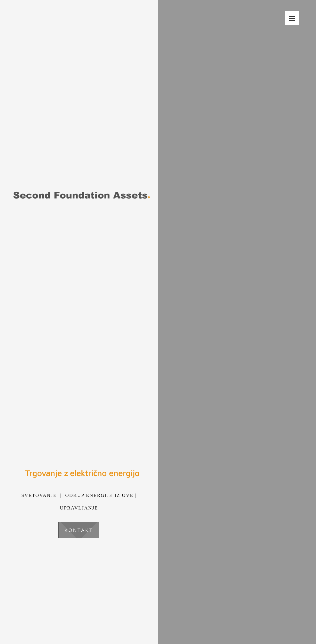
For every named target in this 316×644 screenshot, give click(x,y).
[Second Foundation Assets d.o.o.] (81, 160)
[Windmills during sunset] (158, 322)
